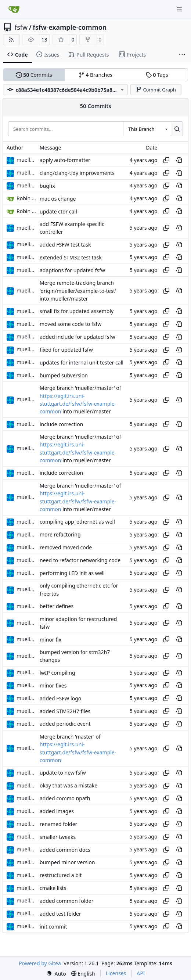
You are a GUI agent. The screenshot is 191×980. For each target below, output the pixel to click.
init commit (53, 927)
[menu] (56, 974)
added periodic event (65, 724)
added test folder (60, 914)
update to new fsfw (63, 773)
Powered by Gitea (40, 963)
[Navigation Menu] (180, 9)
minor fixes (53, 685)
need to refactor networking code (80, 560)
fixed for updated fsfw (66, 350)
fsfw (21, 27)
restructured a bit (61, 875)
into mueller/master (86, 411)
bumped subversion (64, 375)
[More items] (182, 55)
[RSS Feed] (11, 40)
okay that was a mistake (69, 785)
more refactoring (60, 534)
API (141, 973)
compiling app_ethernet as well (77, 522)
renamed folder (58, 824)
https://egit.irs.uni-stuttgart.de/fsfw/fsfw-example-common (78, 404)
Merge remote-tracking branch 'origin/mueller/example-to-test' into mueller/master (78, 291)
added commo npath (65, 798)
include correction (61, 424)
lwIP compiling (57, 673)
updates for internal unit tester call (82, 362)
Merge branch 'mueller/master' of (80, 388)
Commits (34, 75)
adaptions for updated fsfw (72, 270)
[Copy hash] (166, 160)
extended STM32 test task (71, 257)
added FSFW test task (65, 245)
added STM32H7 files (65, 711)
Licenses (116, 973)
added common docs (65, 850)
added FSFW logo (60, 698)
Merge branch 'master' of (70, 737)
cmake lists (53, 888)
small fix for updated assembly (77, 311)
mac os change (58, 199)
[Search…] (177, 129)
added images (57, 811)
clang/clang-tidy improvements (77, 173)
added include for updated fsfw (78, 337)
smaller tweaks (58, 837)
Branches (95, 75)
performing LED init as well (72, 573)
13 (44, 40)
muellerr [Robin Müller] (27, 160)
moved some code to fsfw (71, 324)
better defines (57, 606)
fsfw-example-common (70, 27)
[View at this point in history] (179, 160)
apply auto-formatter (65, 160)
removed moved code (66, 547)
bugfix (47, 186)
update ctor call (58, 211)
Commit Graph (156, 90)
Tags (157, 75)
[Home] (14, 9)
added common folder (67, 901)
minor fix (51, 640)
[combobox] (147, 129)
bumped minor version (67, 863)
